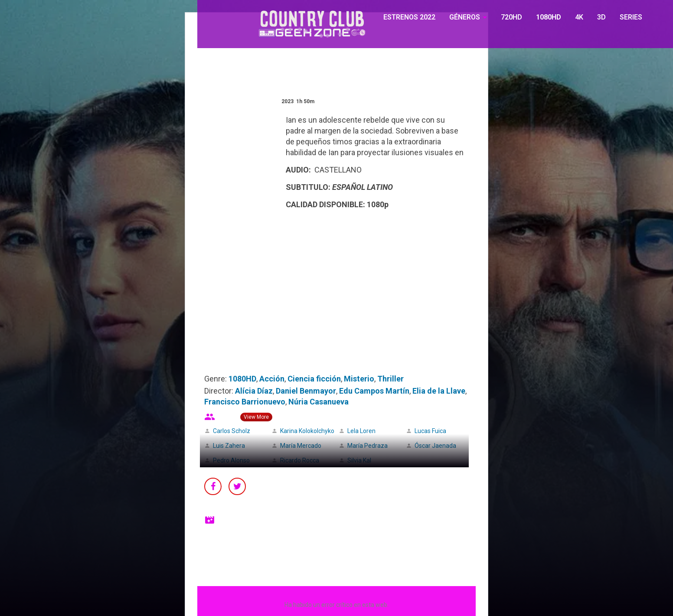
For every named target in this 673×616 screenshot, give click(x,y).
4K (579, 17)
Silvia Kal (359, 460)
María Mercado (301, 446)
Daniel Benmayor (306, 391)
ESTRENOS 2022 (409, 17)
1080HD (549, 17)
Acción (272, 379)
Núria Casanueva (319, 402)
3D (601, 17)
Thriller (390, 379)
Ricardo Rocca (300, 460)
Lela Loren (361, 431)
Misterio (359, 379)
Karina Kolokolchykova (310, 431)
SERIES (631, 17)
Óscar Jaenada (435, 446)
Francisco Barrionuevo (245, 402)
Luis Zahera (229, 446)
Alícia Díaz (254, 391)
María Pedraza (368, 446)
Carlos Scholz (232, 431)
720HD (511, 17)
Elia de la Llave (439, 391)
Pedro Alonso (231, 460)
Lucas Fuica (430, 431)
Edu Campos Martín (374, 391)
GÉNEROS (465, 17)
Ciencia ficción (314, 379)
